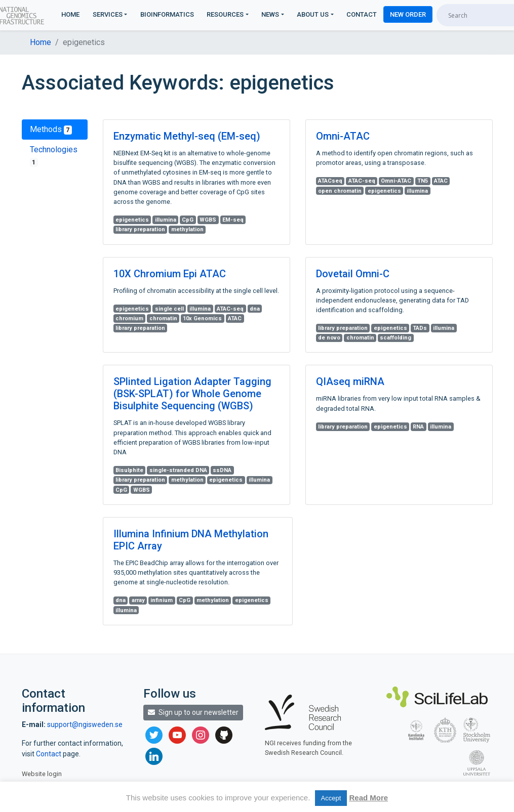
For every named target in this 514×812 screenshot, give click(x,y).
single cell (169, 309)
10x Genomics (202, 318)
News (270, 14)
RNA (418, 427)
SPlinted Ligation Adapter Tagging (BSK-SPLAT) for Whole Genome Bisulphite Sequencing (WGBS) (192, 394)
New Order (408, 14)
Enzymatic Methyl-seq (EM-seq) (187, 136)
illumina (166, 220)
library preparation (140, 229)
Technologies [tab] (54, 156)
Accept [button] (331, 798)
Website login (42, 774)
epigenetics (132, 220)
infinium (162, 600)
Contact (362, 14)
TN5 (423, 181)
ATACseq (330, 181)
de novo (329, 338)
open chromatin (340, 191)
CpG (188, 220)
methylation (187, 229)
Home (70, 14)
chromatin (163, 318)
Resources (225, 14)
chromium (129, 318)
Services (108, 14)
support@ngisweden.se (85, 724)
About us (313, 14)
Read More (368, 798)
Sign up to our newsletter (193, 712)
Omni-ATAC (343, 136)
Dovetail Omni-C (353, 274)
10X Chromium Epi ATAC (170, 274)
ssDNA (222, 470)
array (138, 600)
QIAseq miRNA (350, 381)
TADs (420, 328)
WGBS (208, 220)
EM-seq (233, 220)
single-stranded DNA (178, 470)
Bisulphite (129, 470)
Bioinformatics (167, 14)
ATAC (441, 181)
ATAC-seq (362, 181)
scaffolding (396, 338)
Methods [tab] (51, 130)
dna (255, 309)
